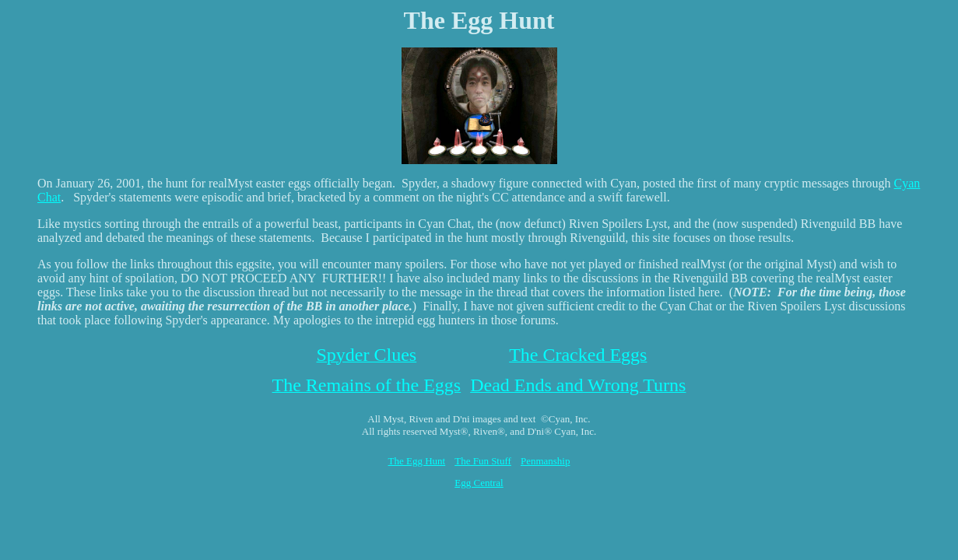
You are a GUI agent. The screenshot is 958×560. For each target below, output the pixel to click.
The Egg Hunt (417, 461)
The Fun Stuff (483, 461)
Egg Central (479, 483)
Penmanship (546, 461)
